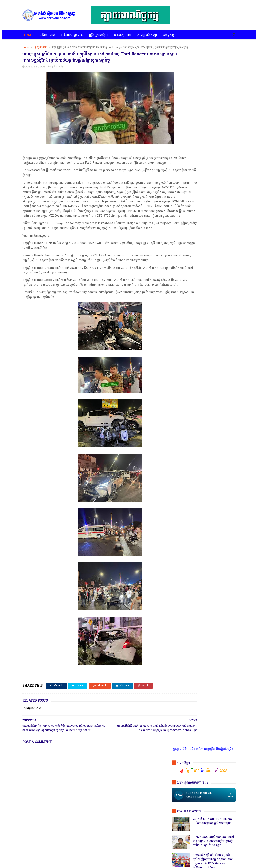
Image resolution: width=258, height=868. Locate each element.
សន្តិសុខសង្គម (216, 616)
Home (28, 35)
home (26, 855)
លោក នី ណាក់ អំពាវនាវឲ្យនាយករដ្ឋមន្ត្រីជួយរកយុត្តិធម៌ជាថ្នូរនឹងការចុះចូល (212, 121)
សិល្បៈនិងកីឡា (147, 35)
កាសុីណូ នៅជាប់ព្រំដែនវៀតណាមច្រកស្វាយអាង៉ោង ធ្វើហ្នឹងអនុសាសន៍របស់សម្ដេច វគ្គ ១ (213, 220)
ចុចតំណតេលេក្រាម (188, 333)
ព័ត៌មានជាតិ (47, 35)
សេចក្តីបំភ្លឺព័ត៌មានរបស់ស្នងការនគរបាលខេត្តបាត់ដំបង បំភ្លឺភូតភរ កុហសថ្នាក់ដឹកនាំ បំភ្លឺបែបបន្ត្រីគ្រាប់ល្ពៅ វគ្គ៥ (213, 286)
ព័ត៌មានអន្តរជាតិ (72, 35)
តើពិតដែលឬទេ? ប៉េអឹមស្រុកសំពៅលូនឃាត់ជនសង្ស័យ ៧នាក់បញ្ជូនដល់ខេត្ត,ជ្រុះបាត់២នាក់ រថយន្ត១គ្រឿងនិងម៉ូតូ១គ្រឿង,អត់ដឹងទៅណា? (214, 411)
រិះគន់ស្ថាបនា (123, 35)
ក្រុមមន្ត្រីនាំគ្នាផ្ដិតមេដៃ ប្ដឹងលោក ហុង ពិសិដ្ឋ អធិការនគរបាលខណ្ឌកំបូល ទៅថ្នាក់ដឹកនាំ (213, 304)
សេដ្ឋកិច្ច (169, 35)
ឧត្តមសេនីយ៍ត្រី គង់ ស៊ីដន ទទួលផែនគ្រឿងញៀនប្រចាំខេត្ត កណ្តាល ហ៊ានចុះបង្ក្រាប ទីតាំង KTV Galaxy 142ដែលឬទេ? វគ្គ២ (214, 162)
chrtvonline (51, 865)
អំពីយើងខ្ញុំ (137, 855)
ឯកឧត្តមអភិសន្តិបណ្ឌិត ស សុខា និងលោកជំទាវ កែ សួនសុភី (212, 236)
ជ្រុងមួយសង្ (179, 609)
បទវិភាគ (98, 855)
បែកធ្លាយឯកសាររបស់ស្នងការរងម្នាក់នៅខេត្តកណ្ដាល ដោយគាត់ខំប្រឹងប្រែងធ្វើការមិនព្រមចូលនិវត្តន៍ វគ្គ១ (213, 142)
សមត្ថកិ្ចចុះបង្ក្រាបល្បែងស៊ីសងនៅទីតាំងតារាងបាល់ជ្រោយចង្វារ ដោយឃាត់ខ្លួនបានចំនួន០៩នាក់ (213, 181)
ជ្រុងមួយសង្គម (98, 35)
